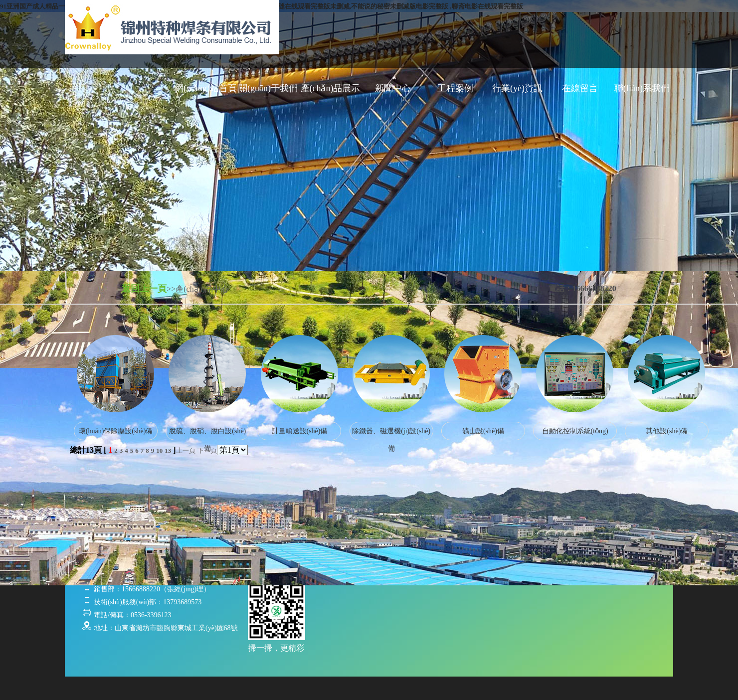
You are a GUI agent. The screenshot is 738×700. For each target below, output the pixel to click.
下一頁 (207, 450)
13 (168, 450)
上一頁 (186, 450)
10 (159, 450)
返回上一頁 (144, 289)
